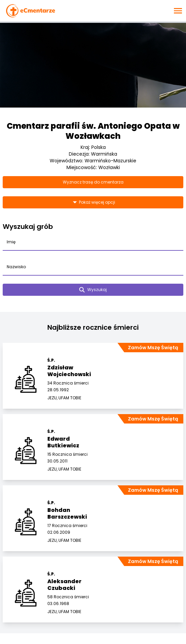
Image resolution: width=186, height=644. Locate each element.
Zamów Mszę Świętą (153, 348)
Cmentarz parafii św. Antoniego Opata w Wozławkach (93, 131)
